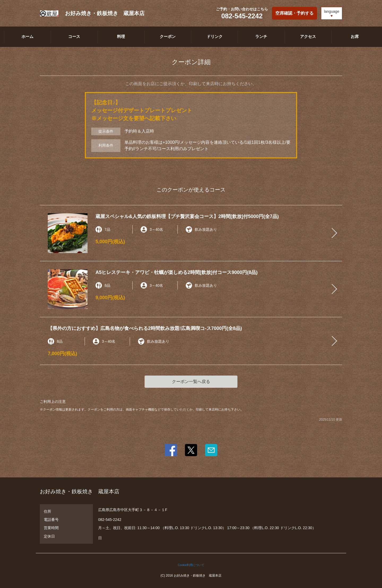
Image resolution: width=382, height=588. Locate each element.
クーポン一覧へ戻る (191, 382)
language (332, 11)
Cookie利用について (191, 565)
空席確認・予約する (294, 13)
